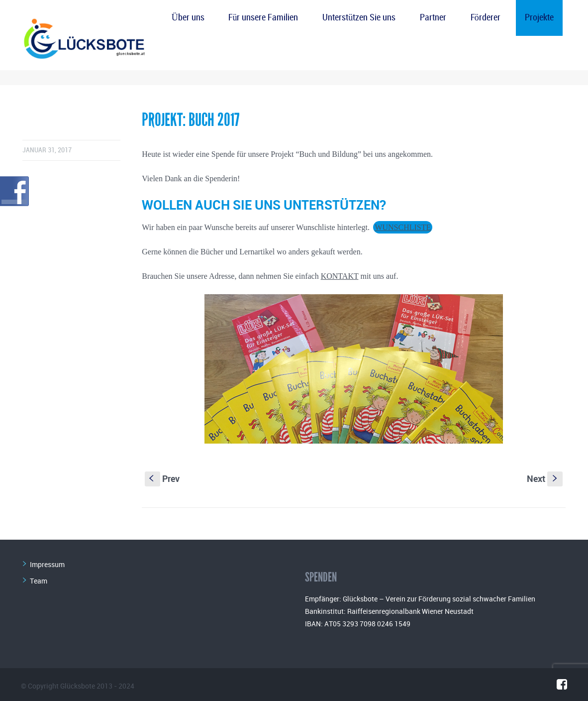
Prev (162, 478)
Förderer (486, 18)
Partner (433, 18)
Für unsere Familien (263, 18)
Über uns (188, 18)
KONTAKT (340, 276)
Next (545, 478)
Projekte (539, 18)
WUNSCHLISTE (403, 227)
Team (39, 581)
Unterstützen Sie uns (359, 18)
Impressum (47, 564)
